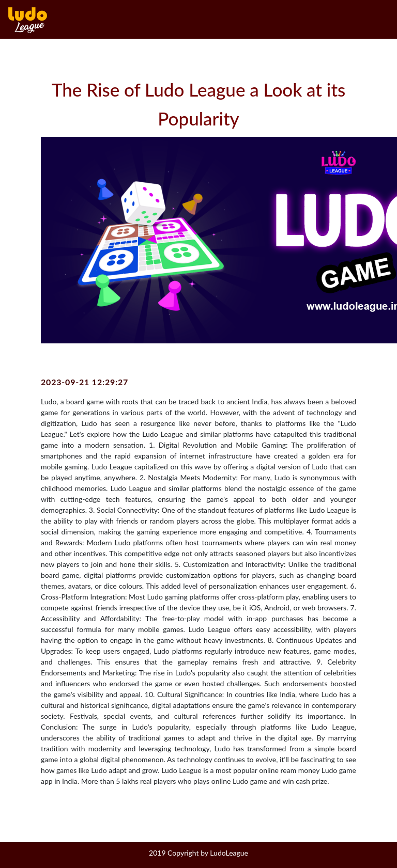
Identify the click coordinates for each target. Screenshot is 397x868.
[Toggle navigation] (385, 20)
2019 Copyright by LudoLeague (198, 853)
